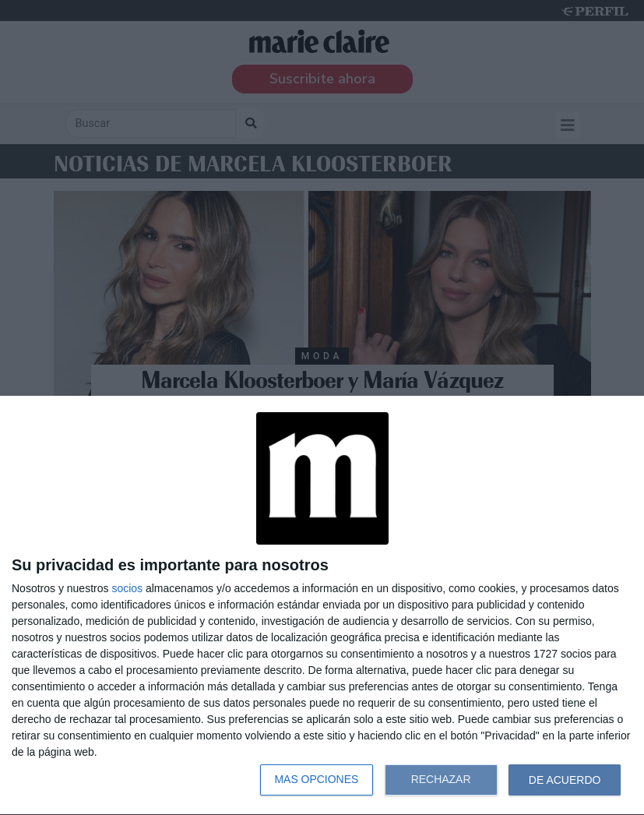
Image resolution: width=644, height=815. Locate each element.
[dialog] (322, 606)
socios (127, 588)
